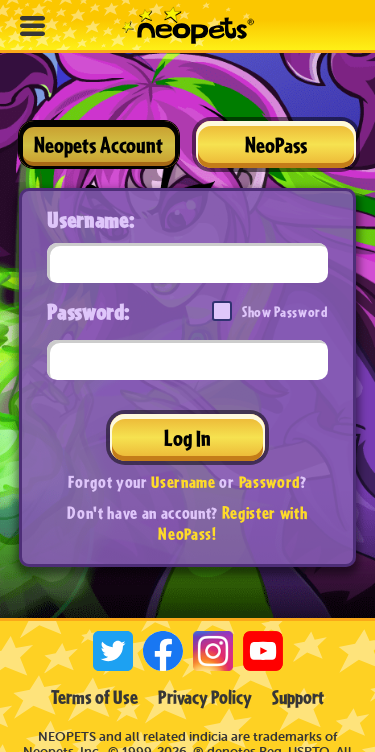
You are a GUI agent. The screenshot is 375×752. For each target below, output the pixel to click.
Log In (187, 437)
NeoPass (276, 144)
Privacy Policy (205, 697)
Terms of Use (94, 697)
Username (183, 481)
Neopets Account (98, 144)
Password (269, 481)
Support (298, 697)
